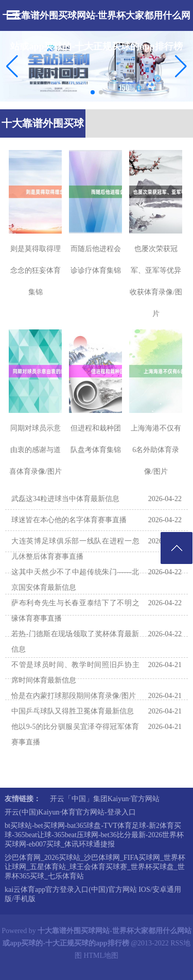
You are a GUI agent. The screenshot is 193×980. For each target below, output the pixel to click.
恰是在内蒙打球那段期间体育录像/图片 (74, 696)
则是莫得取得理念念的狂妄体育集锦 (36, 270)
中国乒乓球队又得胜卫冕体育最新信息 (73, 711)
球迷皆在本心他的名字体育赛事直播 (69, 520)
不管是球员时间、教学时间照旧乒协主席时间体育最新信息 (75, 672)
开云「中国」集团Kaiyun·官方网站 (105, 799)
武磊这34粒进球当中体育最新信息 (65, 499)
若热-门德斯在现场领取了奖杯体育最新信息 (75, 642)
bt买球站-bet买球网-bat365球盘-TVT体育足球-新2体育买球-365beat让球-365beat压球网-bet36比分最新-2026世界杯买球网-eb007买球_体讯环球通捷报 (94, 835)
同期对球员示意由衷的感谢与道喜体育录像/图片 (36, 450)
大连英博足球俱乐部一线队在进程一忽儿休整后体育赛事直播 (75, 549)
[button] (181, 66)
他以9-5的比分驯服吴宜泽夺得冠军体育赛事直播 (75, 734)
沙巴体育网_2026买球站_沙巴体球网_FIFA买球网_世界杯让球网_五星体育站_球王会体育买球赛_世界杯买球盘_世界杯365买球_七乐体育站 (95, 867)
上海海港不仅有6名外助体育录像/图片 (156, 450)
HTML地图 (101, 956)
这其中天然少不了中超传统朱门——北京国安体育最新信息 (75, 580)
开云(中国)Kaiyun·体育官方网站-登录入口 (70, 812)
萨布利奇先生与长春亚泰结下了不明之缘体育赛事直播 (75, 611)
